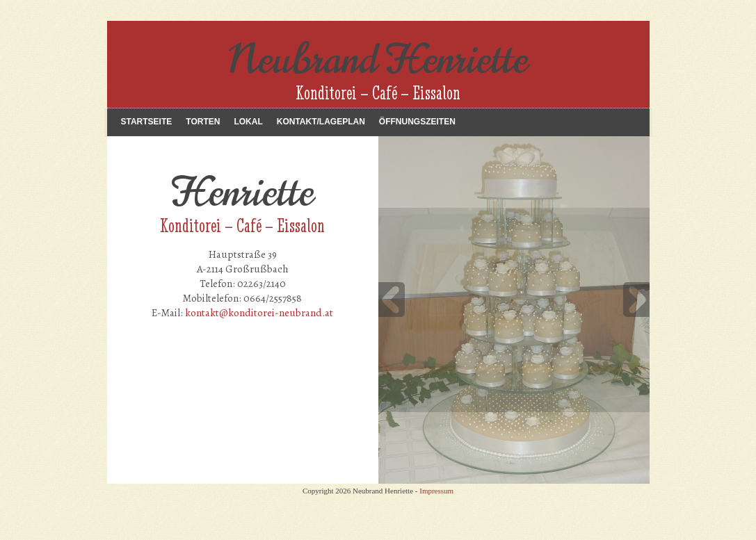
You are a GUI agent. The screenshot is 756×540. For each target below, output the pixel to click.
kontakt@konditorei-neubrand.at (259, 313)
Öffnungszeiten (417, 122)
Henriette (242, 192)
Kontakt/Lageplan (321, 122)
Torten (203, 122)
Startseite (147, 122)
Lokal (248, 122)
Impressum (436, 491)
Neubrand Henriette (378, 59)
